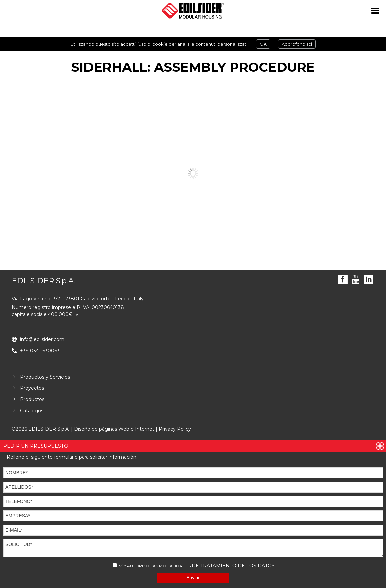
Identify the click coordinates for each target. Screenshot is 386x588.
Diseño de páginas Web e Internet (114, 429)
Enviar (193, 578)
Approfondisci (297, 44)
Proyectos (32, 388)
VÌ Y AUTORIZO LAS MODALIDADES (194, 566)
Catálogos (32, 411)
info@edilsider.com (42, 339)
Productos (32, 399)
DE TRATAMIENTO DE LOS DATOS (233, 566)
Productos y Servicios (45, 377)
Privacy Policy (175, 429)
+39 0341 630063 (40, 351)
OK (263, 44)
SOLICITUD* (193, 548)
